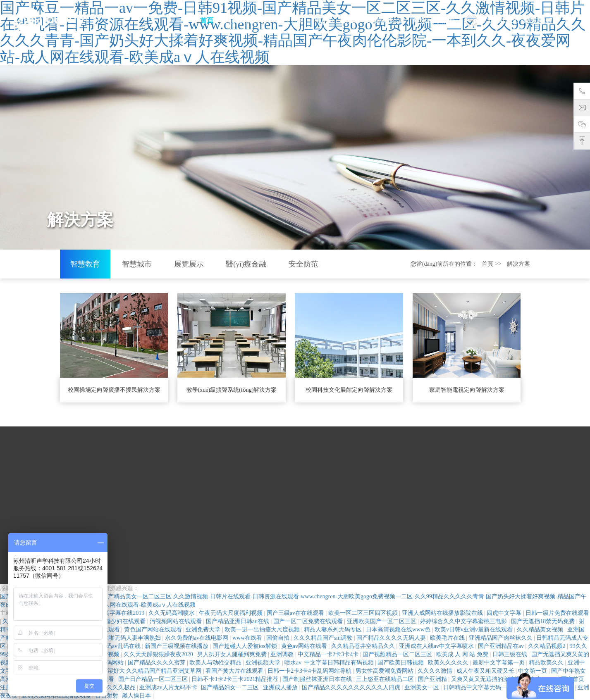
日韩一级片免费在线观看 (557, 613)
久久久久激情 (436, 671)
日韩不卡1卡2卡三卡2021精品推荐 (236, 679)
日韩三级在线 (511, 654)
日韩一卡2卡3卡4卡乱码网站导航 (310, 671)
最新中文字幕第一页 (499, 663)
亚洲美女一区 (423, 687)
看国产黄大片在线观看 (235, 671)
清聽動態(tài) (386, 20)
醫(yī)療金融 (246, 264)
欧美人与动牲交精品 (216, 663)
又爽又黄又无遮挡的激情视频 (490, 679)
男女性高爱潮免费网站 (385, 671)
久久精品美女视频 (541, 630)
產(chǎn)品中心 (245, 20)
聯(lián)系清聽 (434, 20)
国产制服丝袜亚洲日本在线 (318, 679)
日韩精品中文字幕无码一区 (479, 687)
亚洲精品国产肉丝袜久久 (502, 638)
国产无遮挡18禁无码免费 (544, 621)
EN (569, 20)
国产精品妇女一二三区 (231, 687)
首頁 (207, 20)
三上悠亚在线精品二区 (386, 679)
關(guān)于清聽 (335, 20)
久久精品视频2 (548, 646)
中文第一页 (533, 671)
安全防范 (303, 264)
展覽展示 (189, 264)
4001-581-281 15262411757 (512, 21)
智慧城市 (137, 264)
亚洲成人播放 (281, 687)
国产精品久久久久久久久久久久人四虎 (352, 687)
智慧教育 (85, 264)
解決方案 (290, 20)
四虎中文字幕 (505, 613)
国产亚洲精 (433, 679)
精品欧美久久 (547, 663)
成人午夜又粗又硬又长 (486, 671)
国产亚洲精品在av (502, 646)
